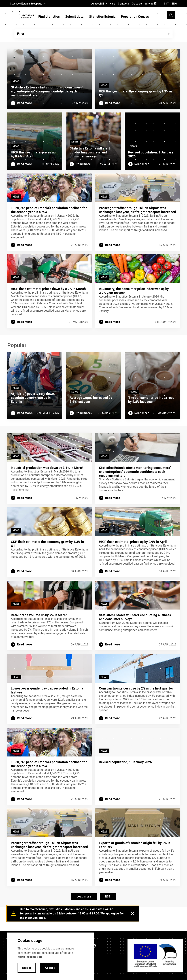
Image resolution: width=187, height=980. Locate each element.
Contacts (123, 4)
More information (30, 957)
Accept (50, 968)
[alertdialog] (51, 956)
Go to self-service (143, 4)
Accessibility (99, 4)
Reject (27, 968)
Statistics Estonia (102, 17)
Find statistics (49, 17)
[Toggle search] (171, 15)
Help (112, 4)
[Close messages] (132, 914)
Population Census (135, 17)
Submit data (74, 17)
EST (166, 4)
